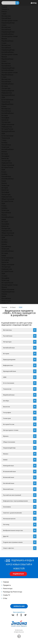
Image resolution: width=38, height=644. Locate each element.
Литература (6, 88)
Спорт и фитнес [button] (9, 548)
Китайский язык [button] (9, 483)
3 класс (4, 43)
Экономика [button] (7, 507)
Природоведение (8, 90)
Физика (4, 151)
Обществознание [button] (9, 442)
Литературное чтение (10, 20)
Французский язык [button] (10, 371)
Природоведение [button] (9, 359)
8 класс (4, 172)
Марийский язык (7, 41)
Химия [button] (5, 460)
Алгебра (4, 142)
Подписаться (18, 574)
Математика (6, 16)
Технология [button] (7, 389)
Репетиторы (6, 301)
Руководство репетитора (12, 592)
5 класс (4, 77)
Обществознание (8, 124)
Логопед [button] (6, 524)
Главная (4, 7)
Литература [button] (7, 342)
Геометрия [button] (7, 418)
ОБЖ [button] (5, 377)
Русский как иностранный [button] (12, 495)
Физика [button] (6, 454)
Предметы (5, 9)
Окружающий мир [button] (9, 448)
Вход (34, 3)
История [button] (6, 354)
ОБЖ (3, 97)
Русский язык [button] (8, 336)
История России (7, 129)
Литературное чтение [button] (11, 430)
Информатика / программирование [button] (16, 501)
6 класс (4, 106)
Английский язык (8, 34)
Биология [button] (6, 407)
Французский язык (8, 95)
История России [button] (9, 424)
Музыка (4, 39)
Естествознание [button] (9, 383)
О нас (4, 598)
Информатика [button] (8, 365)
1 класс (4, 14)
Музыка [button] (6, 436)
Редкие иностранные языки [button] (13, 542)
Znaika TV (5, 303)
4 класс (4, 61)
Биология (5, 120)
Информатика (7, 93)
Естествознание (7, 100)
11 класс (4, 276)
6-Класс (13, 307)
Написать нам (19, 606)
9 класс (4, 206)
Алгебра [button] (6, 401)
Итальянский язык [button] (9, 471)
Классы (4, 11)
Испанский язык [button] (9, 477)
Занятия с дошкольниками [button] (12, 513)
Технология (6, 102)
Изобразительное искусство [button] (13, 530)
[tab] (19, 330)
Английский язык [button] (9, 348)
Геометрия (5, 147)
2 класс (4, 25)
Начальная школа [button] (9, 519)
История (5, 86)
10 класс (4, 240)
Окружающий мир (8, 23)
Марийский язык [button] (9, 395)
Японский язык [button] (8, 489)
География (5, 118)
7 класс (4, 140)
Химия (4, 181)
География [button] (7, 412)
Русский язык (6, 18)
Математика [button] (7, 330)
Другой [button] (6, 536)
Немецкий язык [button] (8, 466)
